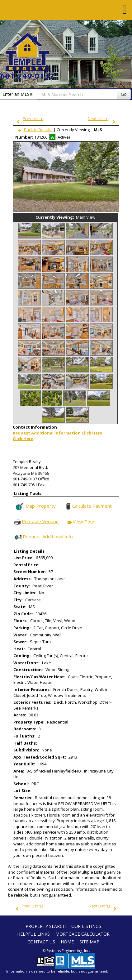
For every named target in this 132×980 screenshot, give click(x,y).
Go (124, 94)
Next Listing (103, 118)
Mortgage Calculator (82, 934)
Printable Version (36, 522)
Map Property (35, 506)
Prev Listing (29, 118)
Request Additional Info (43, 537)
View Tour (81, 522)
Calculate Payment (88, 506)
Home (67, 942)
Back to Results (34, 130)
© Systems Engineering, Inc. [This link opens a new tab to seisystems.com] (66, 951)
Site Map (89, 942)
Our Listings (86, 926)
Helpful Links (33, 934)
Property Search (46, 926)
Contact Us (41, 942)
